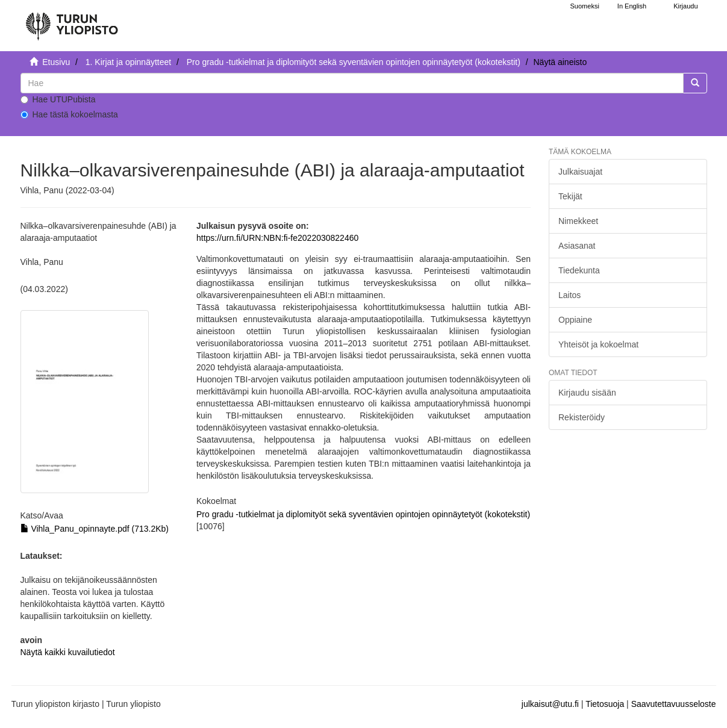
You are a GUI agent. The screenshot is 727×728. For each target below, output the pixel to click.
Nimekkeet (578, 221)
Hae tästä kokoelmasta (69, 114)
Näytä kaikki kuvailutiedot (68, 652)
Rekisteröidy (582, 417)
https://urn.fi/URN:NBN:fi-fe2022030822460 (277, 238)
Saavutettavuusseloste (674, 704)
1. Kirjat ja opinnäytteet (128, 62)
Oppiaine (575, 320)
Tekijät (570, 196)
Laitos (569, 295)
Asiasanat (577, 246)
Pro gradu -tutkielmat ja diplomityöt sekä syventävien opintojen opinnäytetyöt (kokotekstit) (354, 62)
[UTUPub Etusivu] (72, 21)
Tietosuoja (605, 704)
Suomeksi (585, 6)
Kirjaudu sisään (587, 393)
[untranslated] (352, 83)
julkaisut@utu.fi (550, 704)
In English (632, 6)
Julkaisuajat (580, 172)
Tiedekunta (579, 270)
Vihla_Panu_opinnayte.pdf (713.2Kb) (95, 529)
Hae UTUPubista (58, 99)
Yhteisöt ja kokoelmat (598, 344)
